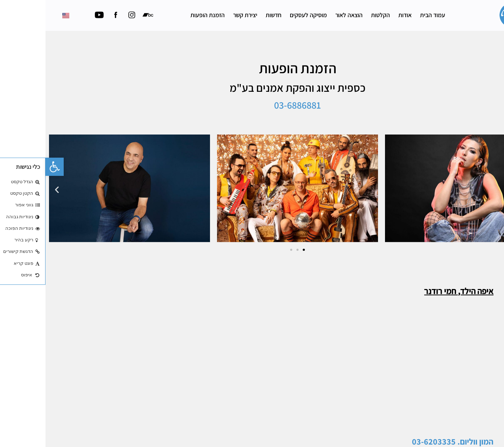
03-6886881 (252, 110)
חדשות (228, 15)
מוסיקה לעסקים (263, 15)
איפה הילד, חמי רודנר (413, 295)
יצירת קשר (200, 15)
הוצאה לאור (303, 15)
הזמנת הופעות (162, 15)
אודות (359, 15)
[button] (9, 167)
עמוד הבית (387, 15)
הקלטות (335, 15)
